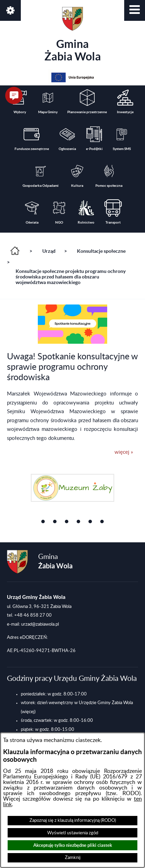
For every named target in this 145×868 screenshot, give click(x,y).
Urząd (49, 251)
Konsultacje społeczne (101, 251)
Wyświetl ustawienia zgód (73, 833)
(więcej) (28, 712)
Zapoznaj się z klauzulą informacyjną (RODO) (73, 820)
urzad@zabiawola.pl (40, 624)
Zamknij (73, 858)
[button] (135, 10)
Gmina (73, 35)
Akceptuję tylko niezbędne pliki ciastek (73, 845)
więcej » (124, 452)
